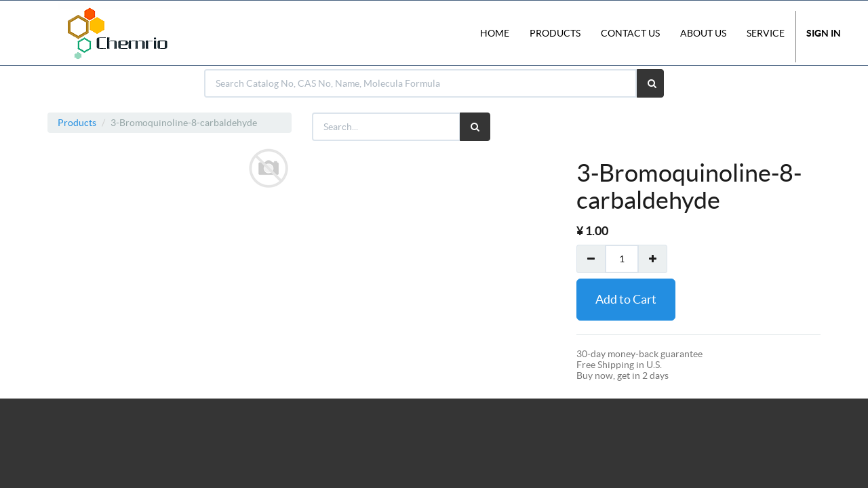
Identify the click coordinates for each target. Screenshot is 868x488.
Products (77, 123)
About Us (703, 33)
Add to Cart (626, 299)
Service (766, 33)
